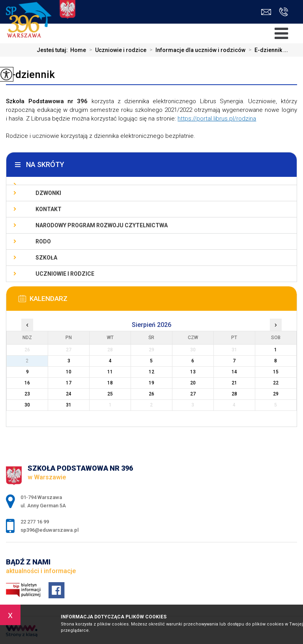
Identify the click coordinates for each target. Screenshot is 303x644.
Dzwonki (48, 193)
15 (276, 372)
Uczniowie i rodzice (116, 50)
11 (110, 372)
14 (234, 372)
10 (69, 372)
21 (234, 383)
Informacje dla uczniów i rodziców (196, 50)
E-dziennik (30, 74)
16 (27, 383)
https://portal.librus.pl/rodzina (217, 119)
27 (193, 394)
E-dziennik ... (267, 50)
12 (151, 372)
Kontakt (49, 209)
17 (69, 383)
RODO (43, 241)
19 (151, 383)
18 (110, 383)
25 (110, 394)
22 (276, 383)
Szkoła (46, 258)
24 (69, 394)
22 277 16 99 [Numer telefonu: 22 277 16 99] (35, 522)
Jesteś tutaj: (53, 50)
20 (193, 383)
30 (27, 405)
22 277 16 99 (283, 12)
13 (193, 372)
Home (78, 50)
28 (234, 394)
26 (151, 394)
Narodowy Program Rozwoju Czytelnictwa (102, 225)
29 (276, 394)
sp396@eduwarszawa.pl (266, 12)
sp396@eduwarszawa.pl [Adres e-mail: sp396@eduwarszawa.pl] (50, 530)
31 (69, 405)
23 (27, 394)
